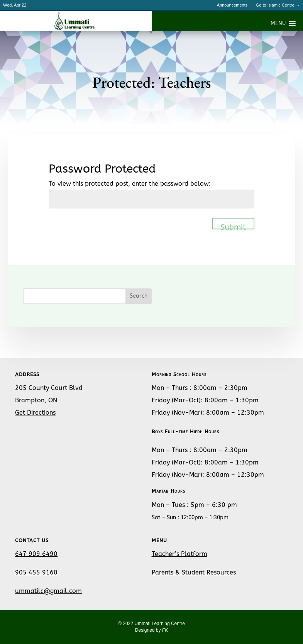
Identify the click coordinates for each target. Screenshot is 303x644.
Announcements (232, 5)
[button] (278, 24)
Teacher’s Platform (179, 554)
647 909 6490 (36, 554)
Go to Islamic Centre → (278, 5)
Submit (233, 226)
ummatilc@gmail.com (48, 591)
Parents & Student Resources (194, 572)
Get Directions (35, 413)
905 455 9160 (36, 572)
